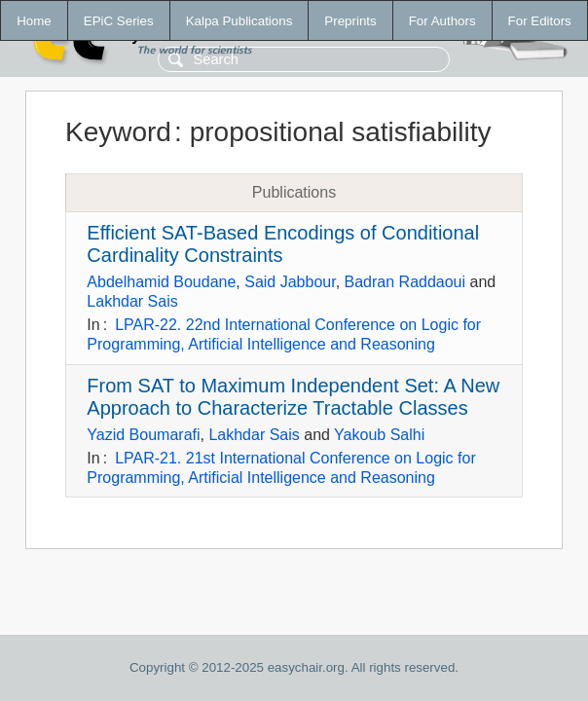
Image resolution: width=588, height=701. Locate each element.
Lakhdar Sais (132, 301)
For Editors (540, 21)
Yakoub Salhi (379, 435)
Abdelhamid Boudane (161, 282)
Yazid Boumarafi (143, 435)
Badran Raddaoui (405, 282)
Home (34, 21)
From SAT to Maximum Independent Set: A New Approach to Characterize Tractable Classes (293, 397)
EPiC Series (119, 21)
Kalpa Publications (239, 21)
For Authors (442, 21)
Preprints (350, 21)
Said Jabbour (290, 282)
